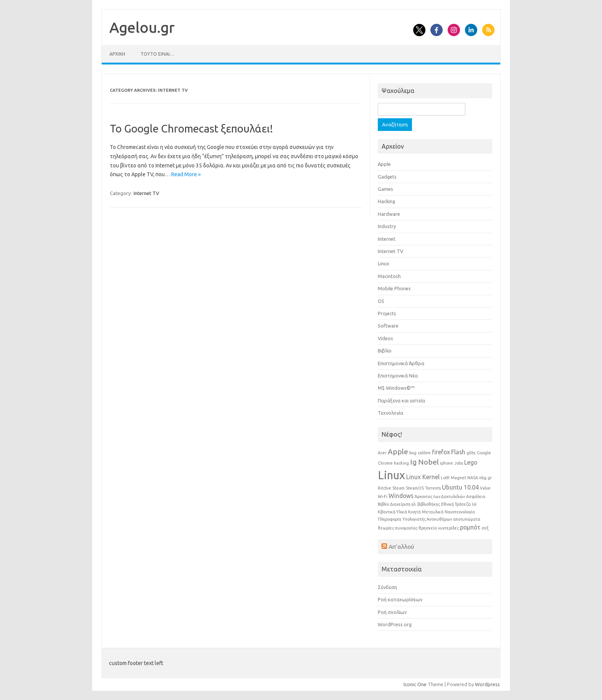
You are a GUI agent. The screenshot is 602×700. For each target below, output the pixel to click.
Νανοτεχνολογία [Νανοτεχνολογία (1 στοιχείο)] (460, 512)
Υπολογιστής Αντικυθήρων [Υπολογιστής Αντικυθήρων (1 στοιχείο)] (427, 519)
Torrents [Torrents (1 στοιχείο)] (433, 488)
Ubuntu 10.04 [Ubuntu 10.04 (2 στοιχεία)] (460, 487)
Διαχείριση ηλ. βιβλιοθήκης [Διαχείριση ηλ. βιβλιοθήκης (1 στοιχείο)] (415, 504)
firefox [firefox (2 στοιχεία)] (441, 452)
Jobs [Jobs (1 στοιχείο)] (459, 463)
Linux (384, 263)
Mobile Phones (394, 288)
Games (385, 189)
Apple (384, 164)
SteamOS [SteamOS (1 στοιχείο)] (415, 488)
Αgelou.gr (142, 27)
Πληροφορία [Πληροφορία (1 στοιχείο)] (389, 519)
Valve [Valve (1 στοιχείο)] (485, 488)
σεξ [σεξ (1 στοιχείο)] (485, 528)
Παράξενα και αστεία (401, 400)
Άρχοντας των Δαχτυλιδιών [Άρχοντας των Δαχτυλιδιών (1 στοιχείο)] (440, 496)
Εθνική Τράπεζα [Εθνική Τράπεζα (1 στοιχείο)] (456, 504)
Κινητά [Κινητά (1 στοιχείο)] (414, 512)
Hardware (389, 214)
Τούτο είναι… (157, 54)
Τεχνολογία (390, 413)
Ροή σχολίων (392, 612)
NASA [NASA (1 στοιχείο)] (473, 478)
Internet (387, 239)
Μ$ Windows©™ (396, 388)
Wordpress (487, 684)
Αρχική (117, 54)
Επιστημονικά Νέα (398, 376)
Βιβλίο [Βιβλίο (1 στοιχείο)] (383, 504)
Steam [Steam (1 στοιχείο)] (399, 488)
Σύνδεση (387, 587)
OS (381, 301)
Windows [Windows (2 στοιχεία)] (401, 496)
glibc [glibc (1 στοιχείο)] (471, 453)
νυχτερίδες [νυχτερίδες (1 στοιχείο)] (448, 528)
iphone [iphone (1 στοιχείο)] (447, 463)
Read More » (186, 174)
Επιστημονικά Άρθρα (401, 363)
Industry (387, 226)
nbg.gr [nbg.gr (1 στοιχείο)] (485, 478)
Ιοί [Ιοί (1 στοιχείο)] (474, 504)
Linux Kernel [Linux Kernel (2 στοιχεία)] (423, 477)
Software (388, 326)
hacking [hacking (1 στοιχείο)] (401, 463)
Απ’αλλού (401, 546)
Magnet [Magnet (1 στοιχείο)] (458, 478)
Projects (387, 313)
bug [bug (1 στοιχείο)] (413, 453)
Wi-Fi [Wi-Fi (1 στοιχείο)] (383, 496)
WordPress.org (395, 624)
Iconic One (415, 684)
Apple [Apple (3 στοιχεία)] (398, 452)
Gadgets (387, 177)
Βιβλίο (385, 351)
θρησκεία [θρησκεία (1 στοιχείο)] (428, 528)
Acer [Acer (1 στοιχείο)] (382, 453)
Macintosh (389, 276)
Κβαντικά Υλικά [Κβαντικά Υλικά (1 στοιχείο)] (392, 512)
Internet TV (146, 193)
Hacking (386, 201)
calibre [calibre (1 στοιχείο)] (424, 453)
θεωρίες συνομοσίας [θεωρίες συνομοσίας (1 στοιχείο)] (398, 528)
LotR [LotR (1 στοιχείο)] (445, 478)
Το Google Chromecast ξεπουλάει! (191, 128)
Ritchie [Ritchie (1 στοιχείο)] (385, 488)
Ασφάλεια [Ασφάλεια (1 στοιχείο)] (476, 496)
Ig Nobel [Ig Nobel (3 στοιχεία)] (424, 462)
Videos (385, 338)
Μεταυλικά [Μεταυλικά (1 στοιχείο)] (433, 512)
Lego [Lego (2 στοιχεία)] (471, 462)
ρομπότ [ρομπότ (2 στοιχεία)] (470, 527)
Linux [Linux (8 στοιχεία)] (391, 475)
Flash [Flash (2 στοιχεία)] (458, 452)
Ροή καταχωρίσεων (400, 599)
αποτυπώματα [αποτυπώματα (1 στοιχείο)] (467, 519)
